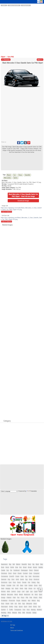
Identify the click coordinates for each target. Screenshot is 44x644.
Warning (33, 610)
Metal (16, 595)
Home (4, 5)
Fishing (34, 582)
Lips (31, 592)
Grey (40, 586)
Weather (39, 610)
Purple (18, 601)
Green (36, 586)
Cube (22, 576)
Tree (24, 610)
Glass (22, 586)
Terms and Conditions (17, 630)
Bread (25, 567)
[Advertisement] (22, 30)
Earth (17, 579)
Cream (17, 576)
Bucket (35, 567)
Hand (3, 589)
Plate (40, 598)
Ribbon (34, 601)
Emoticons (4, 582)
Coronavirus (5, 576)
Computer (36, 573)
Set (16, 604)
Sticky (35, 607)
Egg (26, 579)
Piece (23, 598)
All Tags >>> (5, 616)
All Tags (13, 625)
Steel (30, 607)
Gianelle (27, 175)
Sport (26, 607)
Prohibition (4, 601)
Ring (38, 601)
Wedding (4, 613)
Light (27, 592)
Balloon (18, 564)
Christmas (4, 573)
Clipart (3, 57)
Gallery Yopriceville (14, 5)
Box (20, 567)
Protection (12, 601)
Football (9, 586)
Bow (17, 567)
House (30, 589)
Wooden (29, 613)
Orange (3, 598)
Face (14, 582)
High (26, 589)
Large (19, 592)
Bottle (12, 567)
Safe (12, 604)
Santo (15, 178)
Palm (14, 598)
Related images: (8, 225)
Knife (8, 592)
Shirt (20, 604)
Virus (28, 610)
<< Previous (6, 60)
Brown (30, 567)
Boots (7, 567)
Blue (42, 564)
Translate (32, 491)
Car (15, 175)
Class (20, 175)
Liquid (36, 592)
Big (33, 564)
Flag (38, 582)
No (32, 595)
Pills (27, 598)
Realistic (24, 601)
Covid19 (12, 576)
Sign (24, 604)
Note (36, 595)
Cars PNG (11, 57)
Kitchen (3, 592)
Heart (17, 589)
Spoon (21, 607)
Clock (10, 573)
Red (29, 601)
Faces (19, 582)
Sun (39, 607)
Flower (3, 586)
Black (9, 175)
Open (41, 595)
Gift (18, 586)
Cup (26, 576)
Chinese (36, 570)
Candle (3, 570)
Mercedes (7, 178)
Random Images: (6, 539)
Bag (10, 564)
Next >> (40, 60)
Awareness (4, 564)
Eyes (10, 582)
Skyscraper (4, 607)
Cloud (15, 573)
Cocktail (25, 573)
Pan (18, 598)
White (9, 613)
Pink (31, 598)
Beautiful (24, 564)
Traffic (11, 610)
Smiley (11, 607)
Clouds (20, 573)
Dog (9, 579)
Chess (31, 570)
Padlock (9, 598)
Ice (35, 589)
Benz (30, 564)
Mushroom (27, 595)
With (24, 613)
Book (3, 567)
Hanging (8, 589)
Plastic (35, 598)
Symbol (3, 610)
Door (13, 579)
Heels (21, 589)
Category (6, 421)
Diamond (4, 579)
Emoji (31, 579)
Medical (3, 595)
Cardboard (17, 570)
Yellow (34, 613)
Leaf (23, 592)
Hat (13, 589)
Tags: (4, 559)
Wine (20, 613)
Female (24, 582)
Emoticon (36, 579)
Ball (14, 564)
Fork (14, 586)
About (12, 628)
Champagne (24, 570)
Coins (31, 573)
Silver (35, 604)
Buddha (41, 567)
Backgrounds (26, 5)
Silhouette (29, 604)
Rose (3, 604)
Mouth (21, 595)
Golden (31, 586)
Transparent (18, 610)
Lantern (13, 592)
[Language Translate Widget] (9, 491)
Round (7, 604)
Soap (16, 607)
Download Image (23, 201)
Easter (22, 579)
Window (14, 613)
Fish (29, 582)
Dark (30, 576)
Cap (8, 570)
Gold (26, 586)
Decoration (36, 576)
